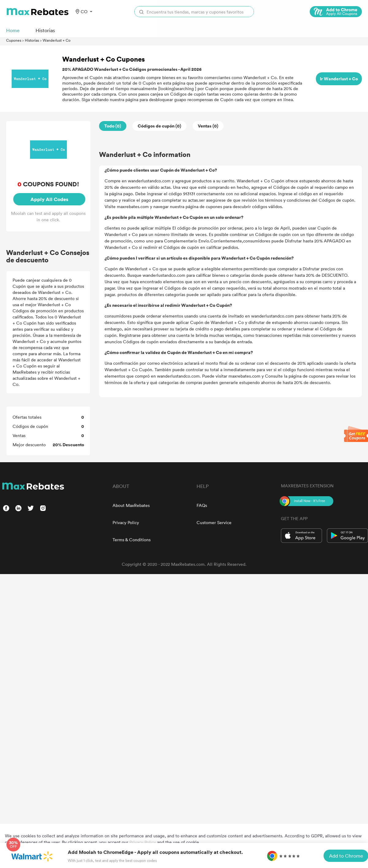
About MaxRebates (131, 505)
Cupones (14, 40)
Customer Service (214, 522)
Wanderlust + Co (57, 40)
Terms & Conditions (132, 540)
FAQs (202, 505)
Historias (32, 40)
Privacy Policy (126, 522)
